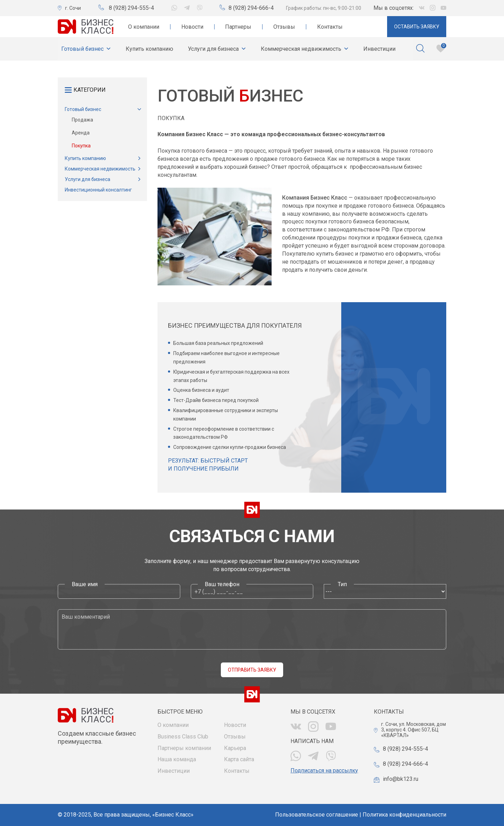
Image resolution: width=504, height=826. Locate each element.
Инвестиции (379, 49)
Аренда (81, 133)
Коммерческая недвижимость (305, 49)
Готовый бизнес (86, 49)
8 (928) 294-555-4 (131, 8)
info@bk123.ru (401, 779)
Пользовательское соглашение (317, 815)
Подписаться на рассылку (324, 771)
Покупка (81, 146)
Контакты (330, 27)
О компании (144, 27)
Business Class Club (183, 737)
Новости (192, 27)
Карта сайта (239, 759)
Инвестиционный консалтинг (98, 190)
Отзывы (284, 27)
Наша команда (177, 759)
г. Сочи (73, 8)
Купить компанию (149, 49)
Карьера (235, 748)
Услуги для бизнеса (217, 49)
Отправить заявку (252, 670)
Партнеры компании (184, 748)
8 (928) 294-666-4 (251, 8)
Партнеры (238, 27)
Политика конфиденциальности (404, 815)
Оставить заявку (417, 27)
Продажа (82, 120)
